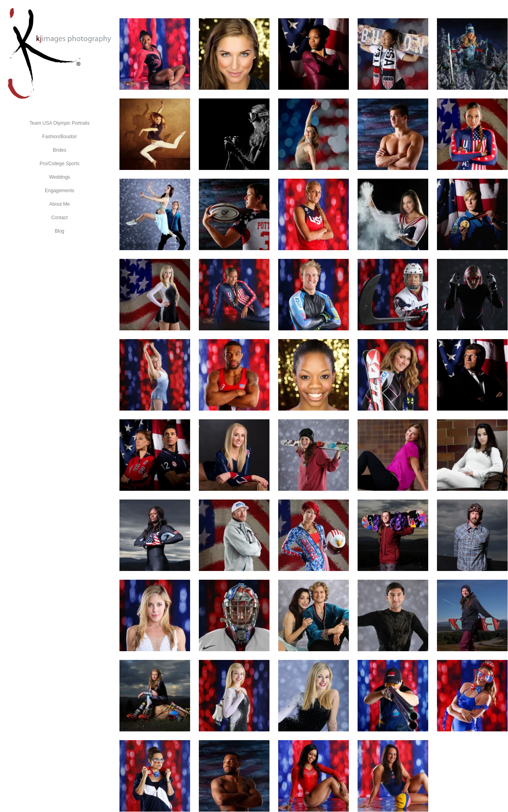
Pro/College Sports (60, 164)
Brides (60, 150)
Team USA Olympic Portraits (59, 123)
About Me (59, 204)
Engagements (60, 191)
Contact (59, 218)
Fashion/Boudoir (59, 137)
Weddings (59, 177)
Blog (60, 231)
